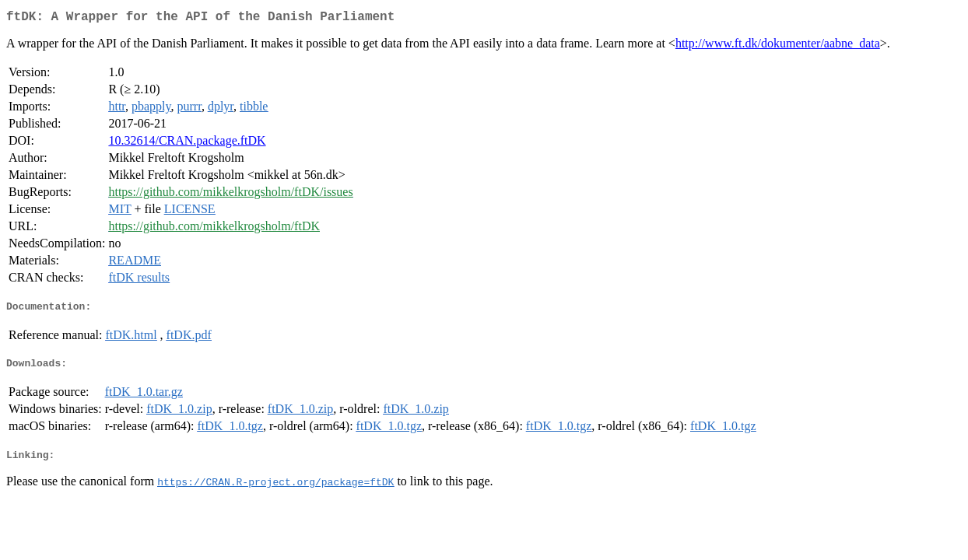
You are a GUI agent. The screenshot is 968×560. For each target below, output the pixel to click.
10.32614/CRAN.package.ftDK (187, 143)
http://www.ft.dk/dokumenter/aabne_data (778, 46)
